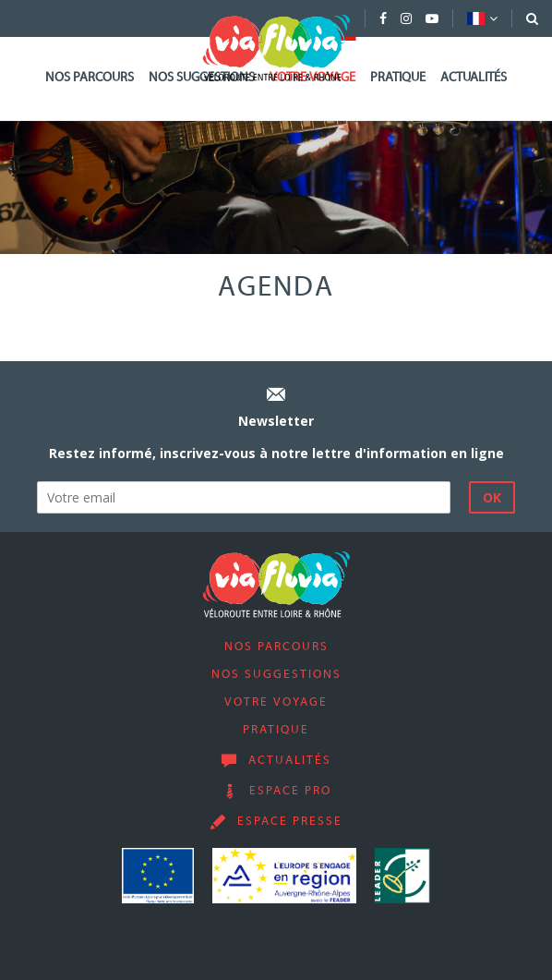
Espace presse (290, 822)
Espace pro (290, 792)
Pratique (398, 78)
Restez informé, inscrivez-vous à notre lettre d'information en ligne (276, 453)
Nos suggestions (276, 675)
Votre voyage (276, 703)
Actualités (474, 78)
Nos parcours (90, 78)
